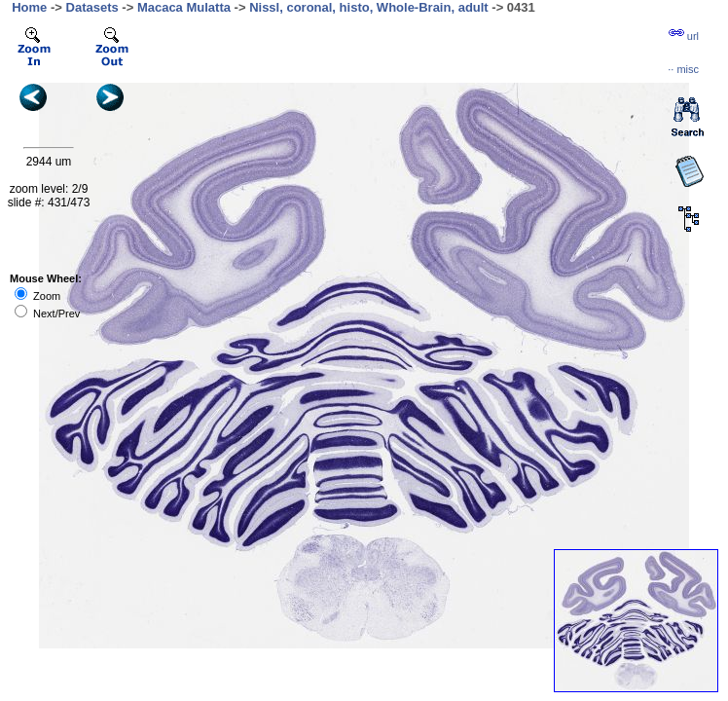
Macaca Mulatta (184, 7)
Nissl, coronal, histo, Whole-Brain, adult (369, 7)
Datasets (92, 7)
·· (683, 69)
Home (29, 7)
